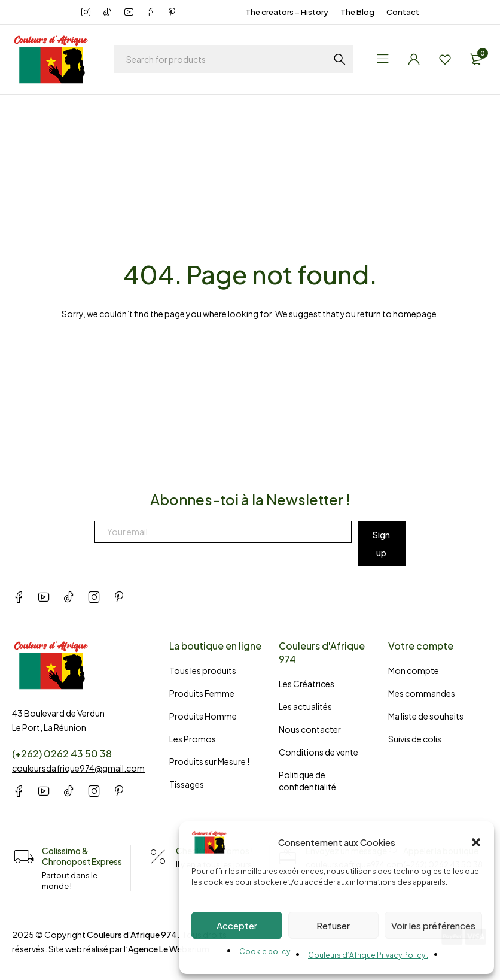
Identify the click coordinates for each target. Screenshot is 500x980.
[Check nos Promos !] (158, 857)
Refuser (333, 925)
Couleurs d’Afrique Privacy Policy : (368, 955)
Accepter (237, 925)
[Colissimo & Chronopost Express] (24, 857)
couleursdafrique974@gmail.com (78, 768)
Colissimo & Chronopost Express (82, 856)
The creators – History (287, 12)
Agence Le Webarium (169, 949)
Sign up (381, 544)
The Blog (357, 12)
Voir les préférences (433, 925)
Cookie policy (265, 952)
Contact (403, 12)
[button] (476, 842)
